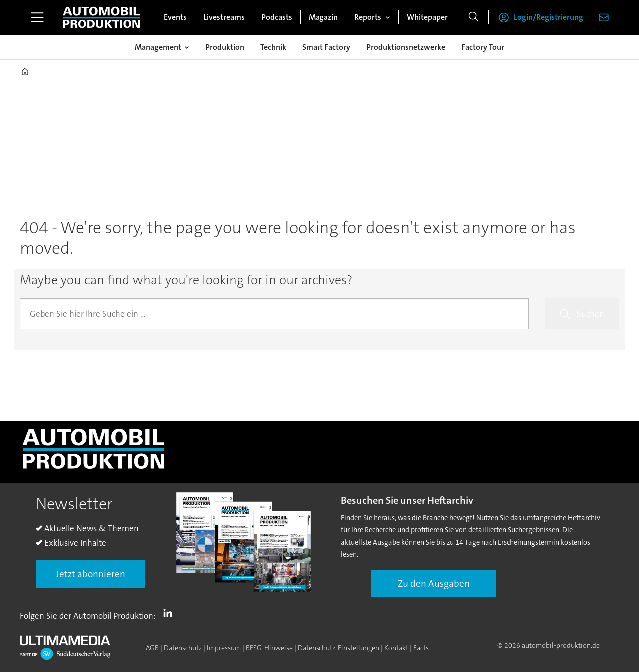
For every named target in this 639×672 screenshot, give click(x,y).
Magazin (323, 17)
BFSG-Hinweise (269, 648)
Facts (421, 648)
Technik (273, 47)
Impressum (224, 648)
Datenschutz (183, 648)
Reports (368, 17)
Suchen (590, 314)
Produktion (225, 47)
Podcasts (277, 17)
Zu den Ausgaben (434, 583)
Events (175, 17)
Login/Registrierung (548, 17)
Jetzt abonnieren (91, 574)
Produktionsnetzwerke (406, 47)
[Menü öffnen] (37, 17)
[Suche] (473, 17)
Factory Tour (483, 47)
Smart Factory (326, 47)
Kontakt (396, 648)
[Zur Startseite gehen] (101, 17)
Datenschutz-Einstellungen (338, 648)
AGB (152, 648)
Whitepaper (427, 17)
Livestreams (224, 17)
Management (158, 47)
